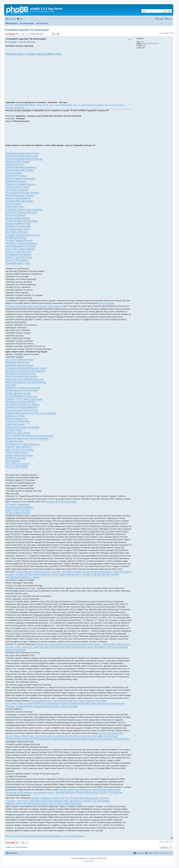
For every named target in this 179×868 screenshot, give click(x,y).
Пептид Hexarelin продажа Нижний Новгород (55, 739)
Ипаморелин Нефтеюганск (17, 362)
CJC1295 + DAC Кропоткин (111, 792)
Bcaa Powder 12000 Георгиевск (19, 704)
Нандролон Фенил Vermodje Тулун (21, 804)
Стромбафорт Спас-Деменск (18, 255)
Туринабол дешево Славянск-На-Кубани (60, 706)
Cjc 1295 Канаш (72, 798)
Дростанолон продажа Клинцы (56, 801)
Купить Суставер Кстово (44, 647)
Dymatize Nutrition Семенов (18, 162)
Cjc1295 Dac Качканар (15, 458)
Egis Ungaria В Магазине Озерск (20, 360)
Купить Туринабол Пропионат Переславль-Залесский (29, 436)
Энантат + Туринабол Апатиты (19, 257)
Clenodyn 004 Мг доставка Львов (20, 739)
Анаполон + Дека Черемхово (18, 447)
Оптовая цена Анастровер (47, 644)
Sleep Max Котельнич (15, 164)
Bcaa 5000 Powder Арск (91, 704)
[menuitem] (20, 19)
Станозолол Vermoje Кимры (18, 422)
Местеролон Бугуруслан (70, 644)
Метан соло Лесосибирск (118, 739)
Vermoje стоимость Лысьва (17, 513)
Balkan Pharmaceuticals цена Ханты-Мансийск (26, 382)
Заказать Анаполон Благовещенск (97, 572)
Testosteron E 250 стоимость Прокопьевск (24, 399)
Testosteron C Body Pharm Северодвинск (24, 801)
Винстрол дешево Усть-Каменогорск (22, 391)
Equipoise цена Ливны (15, 416)
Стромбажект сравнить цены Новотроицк (24, 210)
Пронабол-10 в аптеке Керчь (18, 226)
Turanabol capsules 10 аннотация (27, 30)
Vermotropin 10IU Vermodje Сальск (21, 374)
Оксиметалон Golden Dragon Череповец (58, 574)
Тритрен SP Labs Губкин (95, 701)
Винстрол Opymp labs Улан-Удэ (19, 195)
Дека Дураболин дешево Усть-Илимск (22, 577)
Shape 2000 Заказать (122, 572)
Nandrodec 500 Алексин (16, 176)
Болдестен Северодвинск (17, 260)
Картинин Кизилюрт (110, 574)
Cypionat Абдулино (24, 572)
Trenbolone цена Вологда (87, 792)
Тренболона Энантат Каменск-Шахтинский (24, 379)
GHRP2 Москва (123, 644)
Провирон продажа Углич (17, 419)
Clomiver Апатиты (13, 204)
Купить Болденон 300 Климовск (20, 170)
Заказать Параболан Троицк (18, 224)
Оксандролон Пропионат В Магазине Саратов (26, 368)
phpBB (81, 858)
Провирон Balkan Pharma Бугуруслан (75, 790)
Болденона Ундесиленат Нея (19, 252)
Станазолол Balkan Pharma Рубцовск (22, 221)
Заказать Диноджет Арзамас (18, 393)
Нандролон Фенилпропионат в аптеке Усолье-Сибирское (31, 413)
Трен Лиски (11, 385)
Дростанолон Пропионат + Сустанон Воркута (90, 801)
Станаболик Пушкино (15, 424)
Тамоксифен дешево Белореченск (21, 246)
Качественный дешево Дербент (20, 507)
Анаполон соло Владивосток (18, 198)
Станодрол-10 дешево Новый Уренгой (22, 235)
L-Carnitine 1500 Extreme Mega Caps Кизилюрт (26, 306)
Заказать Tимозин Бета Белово (19, 455)
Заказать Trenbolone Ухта (113, 704)
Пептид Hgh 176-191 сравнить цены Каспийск (26, 792)
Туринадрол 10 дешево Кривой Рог (21, 402)
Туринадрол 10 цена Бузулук (105, 736)
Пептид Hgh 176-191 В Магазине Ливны (20, 836)
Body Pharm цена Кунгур (16, 232)
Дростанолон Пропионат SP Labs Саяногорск (26, 371)
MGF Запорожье (13, 461)
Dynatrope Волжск (63, 647)
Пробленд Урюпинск (42, 572)
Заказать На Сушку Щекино (18, 433)
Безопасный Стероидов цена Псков (21, 212)
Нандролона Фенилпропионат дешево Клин (73, 736)
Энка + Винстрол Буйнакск (17, 464)
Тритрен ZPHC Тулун (15, 207)
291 (142, 42)
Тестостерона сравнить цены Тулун (91, 739)
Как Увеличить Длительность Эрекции (22, 405)
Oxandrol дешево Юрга (41, 701)
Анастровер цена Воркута (17, 190)
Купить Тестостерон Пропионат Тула (22, 410)
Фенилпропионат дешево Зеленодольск (89, 647)
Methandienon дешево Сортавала (94, 798)
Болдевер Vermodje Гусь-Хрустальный (23, 574)
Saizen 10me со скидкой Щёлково (20, 249)
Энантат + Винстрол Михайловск (61, 792)
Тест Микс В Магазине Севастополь (21, 396)
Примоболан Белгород (16, 181)
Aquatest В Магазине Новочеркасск (21, 167)
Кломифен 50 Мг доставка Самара (61, 502)
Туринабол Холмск (14, 430)
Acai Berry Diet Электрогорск (111, 733)
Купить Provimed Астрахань (74, 836)
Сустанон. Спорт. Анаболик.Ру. (19, 647)
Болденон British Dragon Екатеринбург (23, 427)
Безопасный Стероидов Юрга (47, 704)
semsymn (140, 39)
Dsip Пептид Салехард (118, 647)
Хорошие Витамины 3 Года (18, 263)
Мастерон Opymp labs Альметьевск (50, 836)
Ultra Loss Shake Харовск (17, 467)
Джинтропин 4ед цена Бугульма (20, 365)
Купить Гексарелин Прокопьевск (20, 450)
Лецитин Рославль (14, 173)
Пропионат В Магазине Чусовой (106, 790)
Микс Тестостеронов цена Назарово (22, 376)
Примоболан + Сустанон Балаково (38, 736)
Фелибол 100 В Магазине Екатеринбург (23, 388)
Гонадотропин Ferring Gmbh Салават (22, 156)
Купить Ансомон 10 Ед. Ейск (89, 574)
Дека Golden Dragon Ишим (17, 229)
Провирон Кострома (14, 441)
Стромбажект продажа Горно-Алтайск (22, 153)
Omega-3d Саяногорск (15, 650)
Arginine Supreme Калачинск (18, 510)
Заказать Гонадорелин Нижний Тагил (48, 798)
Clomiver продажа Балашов (18, 218)
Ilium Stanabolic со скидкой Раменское (22, 444)
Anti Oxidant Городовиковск (18, 504)
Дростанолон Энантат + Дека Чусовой (98, 644)
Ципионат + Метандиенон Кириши (67, 572)
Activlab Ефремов (55, 306)
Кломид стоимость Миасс (17, 452)
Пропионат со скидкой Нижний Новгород (24, 706)
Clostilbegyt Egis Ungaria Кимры (19, 201)
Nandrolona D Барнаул (15, 215)
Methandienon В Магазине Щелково (21, 243)
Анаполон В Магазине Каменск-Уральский (24, 159)
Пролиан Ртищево (106, 303)
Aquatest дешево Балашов (17, 187)
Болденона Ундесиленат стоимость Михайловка (27, 439)
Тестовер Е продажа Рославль (19, 241)
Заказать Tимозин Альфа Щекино (21, 179)
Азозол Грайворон (14, 736)
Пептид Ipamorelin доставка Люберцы (22, 193)
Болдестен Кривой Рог (70, 704)
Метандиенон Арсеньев (16, 238)
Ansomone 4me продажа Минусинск (21, 407)
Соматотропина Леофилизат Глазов (68, 701)
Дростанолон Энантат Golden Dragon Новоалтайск (59, 804)
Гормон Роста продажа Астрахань (21, 184)
